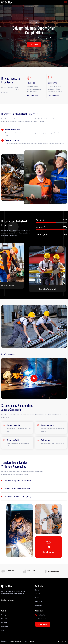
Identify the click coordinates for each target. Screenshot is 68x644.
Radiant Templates (15, 641)
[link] (7, 2)
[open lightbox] (34, 378)
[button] (34, 45)
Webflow (32, 641)
